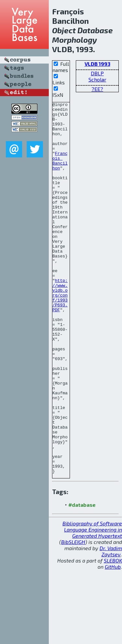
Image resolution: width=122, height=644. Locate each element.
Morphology (75, 40)
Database (95, 30)
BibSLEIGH (73, 616)
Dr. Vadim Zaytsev (111, 625)
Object (64, 30)
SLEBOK (113, 635)
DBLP (97, 73)
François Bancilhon (60, 173)
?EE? (97, 89)
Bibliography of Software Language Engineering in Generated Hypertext (92, 604)
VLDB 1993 (97, 64)
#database (82, 579)
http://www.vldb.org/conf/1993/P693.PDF (60, 334)
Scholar (97, 79)
